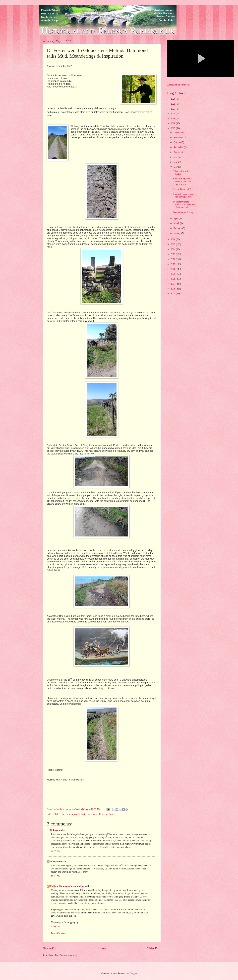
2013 (173, 254)
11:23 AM (56, 876)
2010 (173, 269)
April (176, 219)
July (176, 157)
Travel (111, 814)
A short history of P (182, 189)
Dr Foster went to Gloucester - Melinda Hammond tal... (184, 204)
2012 (173, 259)
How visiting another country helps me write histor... (183, 181)
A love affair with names (181, 172)
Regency (103, 814)
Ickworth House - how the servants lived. (183, 196)
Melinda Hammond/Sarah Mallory (67, 886)
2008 (173, 279)
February (178, 228)
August (177, 152)
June (176, 162)
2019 (173, 119)
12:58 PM (56, 927)
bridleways (72, 814)
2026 (173, 99)
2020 (173, 114)
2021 (173, 109)
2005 (173, 294)
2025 (173, 104)
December (178, 133)
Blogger (133, 973)
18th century (60, 814)
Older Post (154, 948)
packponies (93, 814)
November (179, 138)
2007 (173, 284)
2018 (173, 123)
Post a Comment (59, 933)
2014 (173, 249)
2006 (173, 289)
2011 (173, 264)
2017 (173, 128)
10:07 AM (56, 851)
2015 (173, 244)
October (178, 142)
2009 (173, 274)
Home (102, 948)
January (177, 233)
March (177, 223)
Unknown (55, 830)
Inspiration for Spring (183, 212)
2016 (173, 239)
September (179, 147)
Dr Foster (82, 814)
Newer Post (50, 948)
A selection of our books (178, 85)
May (176, 167)
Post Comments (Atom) (66, 955)
